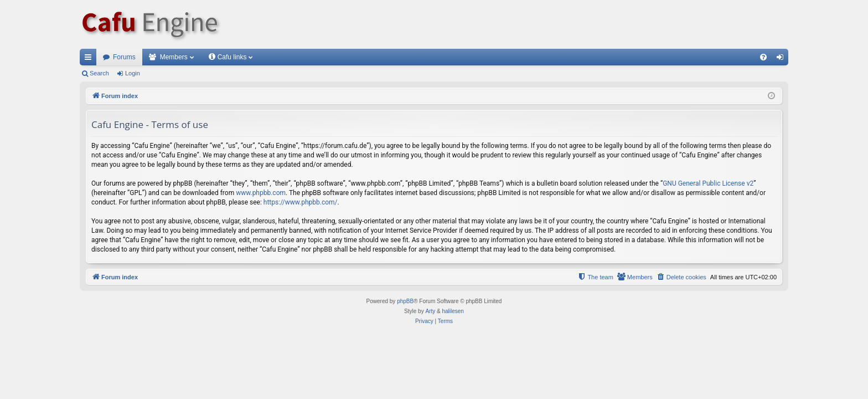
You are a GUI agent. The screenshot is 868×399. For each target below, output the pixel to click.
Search (99, 73)
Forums (124, 57)
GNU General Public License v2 (708, 183)
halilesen (453, 311)
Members (174, 57)
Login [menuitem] (782, 59)
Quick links (90, 59)
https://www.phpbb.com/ (301, 202)
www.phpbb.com (261, 193)
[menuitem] (763, 57)
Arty (430, 311)
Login (133, 73)
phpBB (405, 301)
